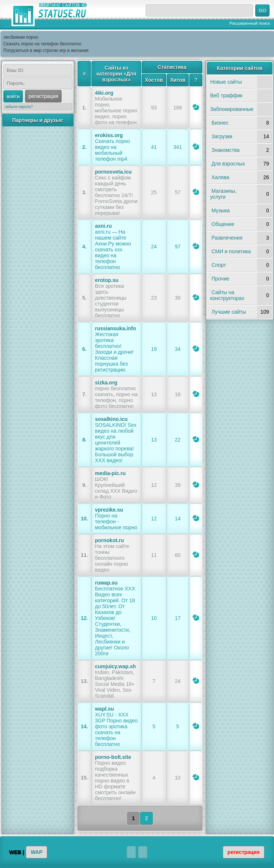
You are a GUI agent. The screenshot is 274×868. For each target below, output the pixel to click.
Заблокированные (232, 109)
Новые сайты (226, 82)
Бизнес (220, 123)
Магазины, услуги (223, 194)
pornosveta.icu (113, 172)
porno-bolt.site (113, 757)
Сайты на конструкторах (227, 295)
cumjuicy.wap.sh (115, 666)
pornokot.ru (109, 540)
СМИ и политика (231, 251)
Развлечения (227, 238)
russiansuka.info (115, 328)
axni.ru (103, 226)
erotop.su (107, 280)
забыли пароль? (19, 107)
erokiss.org (109, 135)
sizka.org (106, 383)
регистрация (43, 96)
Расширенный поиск (250, 23)
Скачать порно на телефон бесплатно (42, 44)
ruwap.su (106, 583)
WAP (37, 852)
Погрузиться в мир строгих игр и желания (46, 50)
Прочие (221, 279)
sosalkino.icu (111, 419)
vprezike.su (109, 510)
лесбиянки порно (21, 37)
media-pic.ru (110, 473)
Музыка (221, 210)
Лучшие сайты (229, 312)
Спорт (219, 265)
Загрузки (222, 136)
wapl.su (104, 709)
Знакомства (226, 150)
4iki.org (104, 93)
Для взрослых (228, 164)
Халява (221, 177)
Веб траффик (226, 95)
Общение (223, 224)
